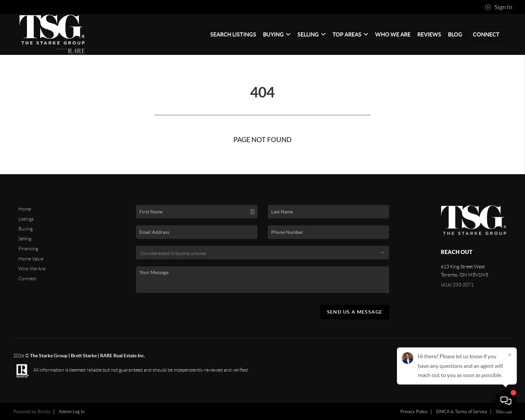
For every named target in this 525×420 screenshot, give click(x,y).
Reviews (429, 34)
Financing (28, 249)
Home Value (31, 259)
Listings (26, 219)
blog (455, 34)
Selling (312, 34)
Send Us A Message (355, 312)
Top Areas (350, 34)
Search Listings (233, 34)
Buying (277, 34)
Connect (486, 34)
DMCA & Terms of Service (462, 412)
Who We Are (393, 34)
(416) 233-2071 (457, 285)
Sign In (499, 7)
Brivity (44, 412)
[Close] (510, 355)
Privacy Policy (414, 412)
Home (25, 209)
